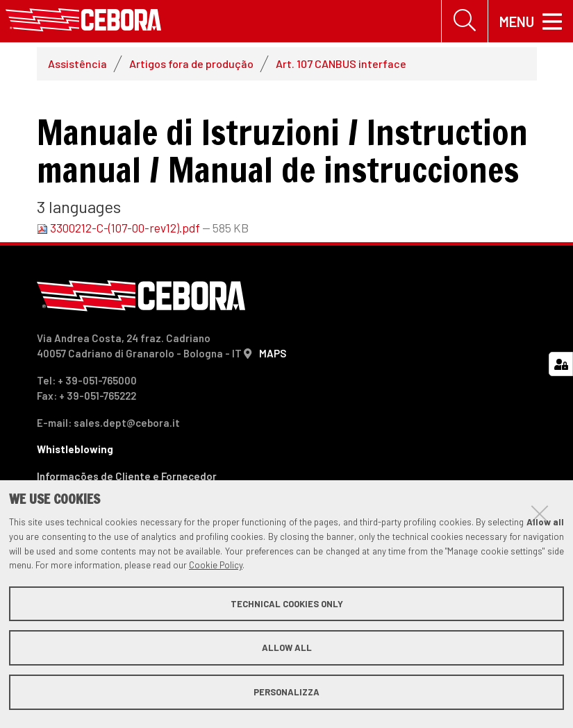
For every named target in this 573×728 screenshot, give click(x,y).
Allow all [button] (287, 647)
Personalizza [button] (286, 692)
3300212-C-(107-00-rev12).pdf (119, 228)
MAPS (273, 353)
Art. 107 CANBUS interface (341, 64)
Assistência (77, 64)
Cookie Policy (216, 565)
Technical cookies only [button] (287, 604)
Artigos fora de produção (191, 64)
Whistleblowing (75, 449)
